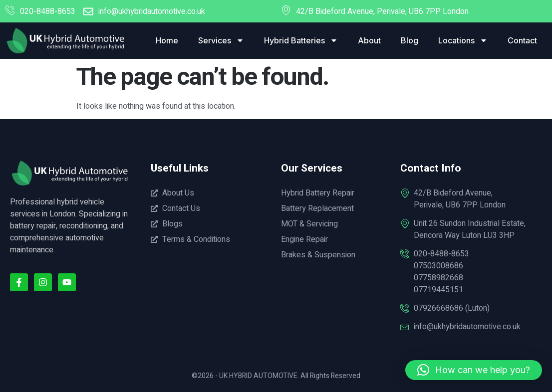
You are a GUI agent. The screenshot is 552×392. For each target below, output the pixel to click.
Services (221, 40)
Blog (410, 40)
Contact (522, 40)
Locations (463, 40)
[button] (474, 370)
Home (167, 40)
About (369, 40)
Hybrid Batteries (301, 40)
